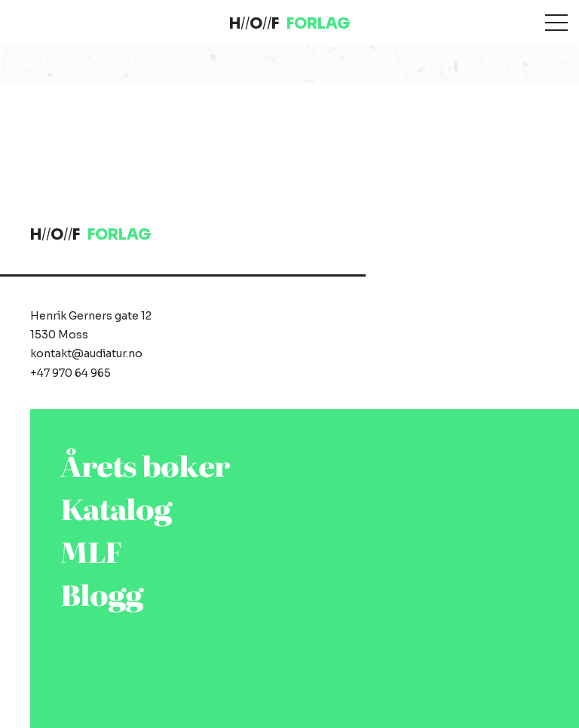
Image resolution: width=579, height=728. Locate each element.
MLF (91, 551)
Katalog (116, 508)
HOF (289, 24)
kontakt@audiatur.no (86, 353)
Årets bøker (144, 465)
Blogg (102, 593)
